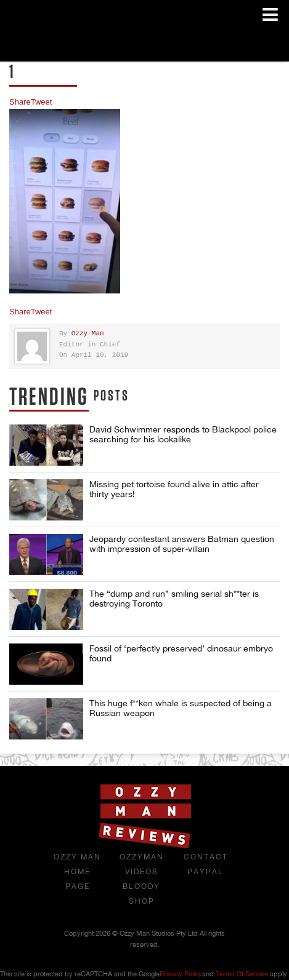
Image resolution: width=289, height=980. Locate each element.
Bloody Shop (141, 894)
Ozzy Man (88, 334)
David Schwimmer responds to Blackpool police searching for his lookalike (183, 434)
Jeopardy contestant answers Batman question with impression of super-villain (182, 544)
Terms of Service (242, 974)
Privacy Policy (181, 974)
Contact (206, 857)
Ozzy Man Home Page (77, 872)
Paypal (206, 872)
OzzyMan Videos (142, 864)
